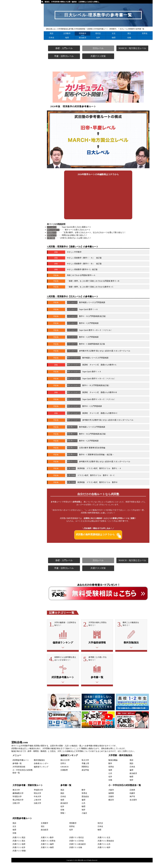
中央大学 (37, 802)
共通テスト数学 (47, 843)
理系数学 (83, 33)
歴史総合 (85, 802)
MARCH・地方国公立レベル (132, 48)
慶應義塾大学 (18, 799)
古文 (114, 33)
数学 (110, 769)
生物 (129, 38)
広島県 (132, 796)
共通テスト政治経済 (77, 850)
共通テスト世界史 (48, 846)
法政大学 (37, 809)
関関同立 (85, 772)
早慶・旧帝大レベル (64, 56)
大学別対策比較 (19, 772)
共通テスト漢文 (19, 846)
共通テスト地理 (19, 850)
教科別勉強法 (39, 766)
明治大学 (37, 799)
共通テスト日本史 (77, 846)
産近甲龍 (85, 776)
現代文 (98, 33)
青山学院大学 (18, 806)
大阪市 (111, 796)
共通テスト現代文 (77, 843)
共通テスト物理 (47, 853)
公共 (110, 779)
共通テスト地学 (104, 853)
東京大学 (16, 796)
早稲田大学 (38, 796)
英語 (51, 33)
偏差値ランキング (41, 772)
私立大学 (85, 766)
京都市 (111, 802)
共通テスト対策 (98, 56)
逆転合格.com (20, 748)
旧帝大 (63, 769)
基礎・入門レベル (64, 48)
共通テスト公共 (104, 850)
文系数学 (67, 33)
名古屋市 (133, 806)
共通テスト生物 (76, 853)
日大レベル (98, 48)
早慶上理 (85, 769)
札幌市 (132, 799)
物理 (114, 38)
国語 (131, 769)
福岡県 (111, 799)
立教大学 (16, 809)
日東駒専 (64, 776)
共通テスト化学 (19, 853)
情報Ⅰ (63, 819)
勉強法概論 (113, 766)
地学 (131, 786)
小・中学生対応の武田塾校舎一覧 (125, 791)
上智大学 (37, 806)
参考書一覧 (17, 769)
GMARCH (64, 772)
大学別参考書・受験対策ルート (28, 791)
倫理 (131, 776)
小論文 (84, 819)
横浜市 (111, 806)
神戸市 (132, 802)
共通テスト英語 (19, 843)
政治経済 (83, 38)
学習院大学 (17, 802)
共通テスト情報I (19, 856)
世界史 (145, 33)
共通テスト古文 (104, 843)
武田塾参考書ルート (21, 766)
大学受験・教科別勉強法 (120, 761)
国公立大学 (65, 766)
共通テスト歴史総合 (106, 846)
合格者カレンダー (41, 769)
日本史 (51, 38)
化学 (98, 38)
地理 (67, 38)
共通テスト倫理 (47, 850)
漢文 (129, 33)
